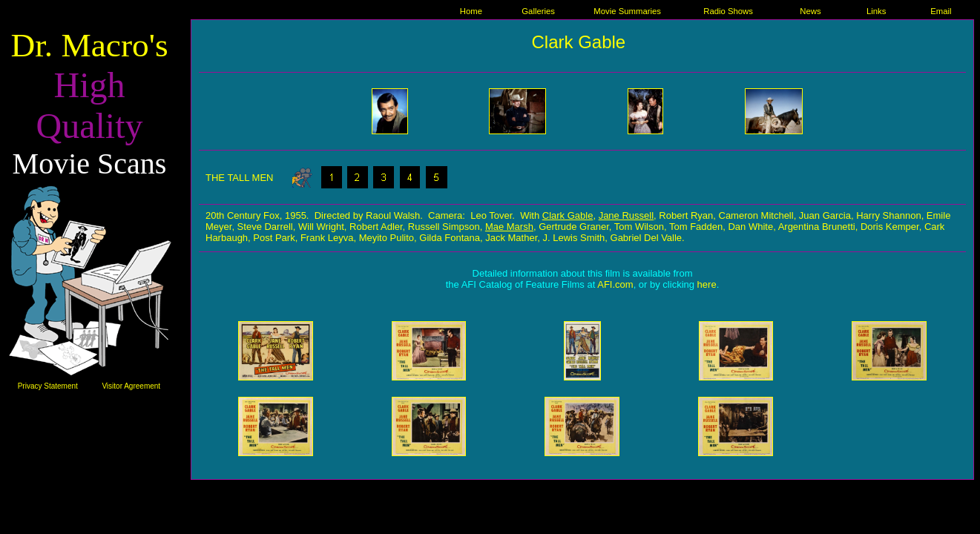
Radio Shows (728, 11)
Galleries (538, 11)
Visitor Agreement (131, 386)
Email (941, 11)
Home (471, 11)
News (810, 11)
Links (876, 11)
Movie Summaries (627, 11)
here (707, 284)
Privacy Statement (48, 386)
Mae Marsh (509, 227)
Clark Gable (578, 42)
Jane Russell (626, 215)
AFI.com (615, 284)
